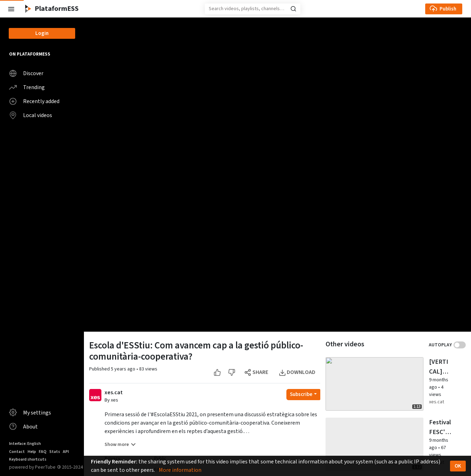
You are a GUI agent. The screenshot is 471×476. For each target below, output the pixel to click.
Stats (55, 452)
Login (42, 33)
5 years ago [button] (124, 369)
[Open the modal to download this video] (356, 372)
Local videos (31, 115)
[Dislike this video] (290, 372)
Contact (17, 452)
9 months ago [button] (412, 421)
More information (180, 470)
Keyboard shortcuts (28, 459)
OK (458, 466)
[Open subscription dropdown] (361, 395)
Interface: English (25, 444)
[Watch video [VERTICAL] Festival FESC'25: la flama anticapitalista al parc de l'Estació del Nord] (419, 377)
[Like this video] (275, 372)
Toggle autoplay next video (460, 345)
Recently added (34, 101)
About (23, 426)
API (66, 452)
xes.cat (114, 393)
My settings (30, 412)
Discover (26, 73)
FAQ (43, 452)
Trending (27, 87)
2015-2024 (70, 467)
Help (32, 452)
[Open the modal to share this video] (315, 372)
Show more (120, 445)
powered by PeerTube (32, 467)
